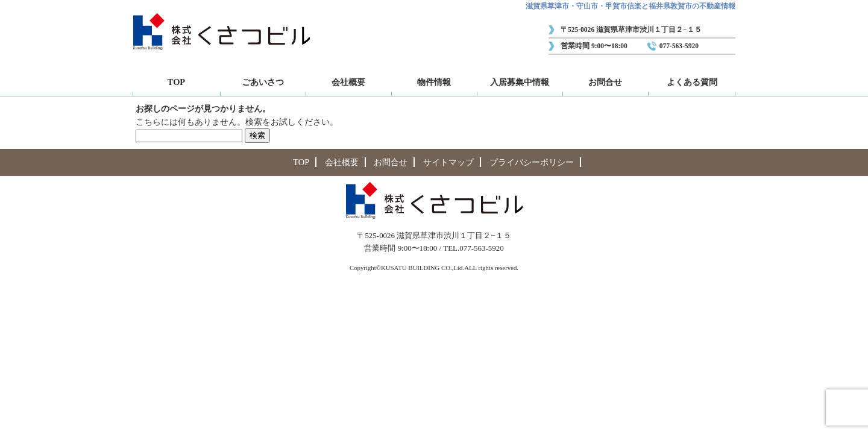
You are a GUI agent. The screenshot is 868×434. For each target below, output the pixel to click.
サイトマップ (448, 162)
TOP (176, 82)
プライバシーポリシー (532, 162)
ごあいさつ (263, 82)
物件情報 (434, 82)
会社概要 (348, 82)
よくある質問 (692, 82)
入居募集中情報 (520, 82)
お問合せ (605, 82)
